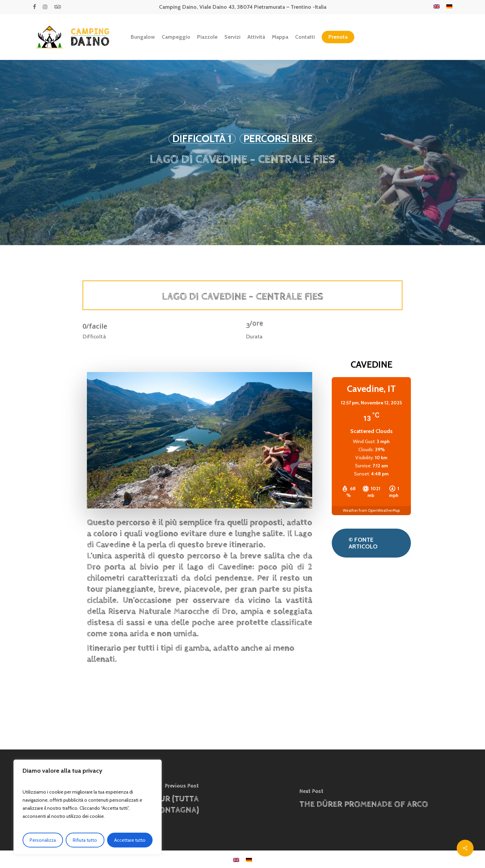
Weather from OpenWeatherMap (371, 510)
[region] (88, 807)
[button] (371, 543)
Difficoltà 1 (202, 139)
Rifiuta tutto (85, 840)
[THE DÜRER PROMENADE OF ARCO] (364, 800)
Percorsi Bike (278, 139)
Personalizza (43, 840)
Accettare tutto (130, 840)
